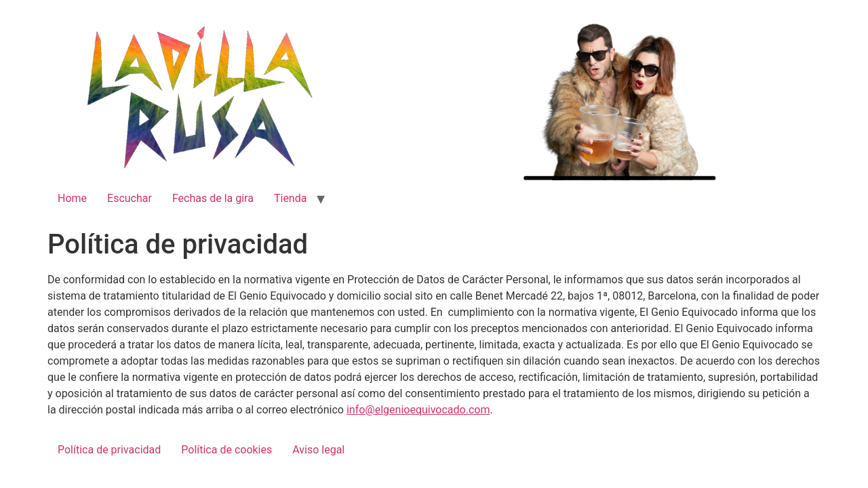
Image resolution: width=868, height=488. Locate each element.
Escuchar (130, 198)
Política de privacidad (109, 450)
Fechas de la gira (213, 198)
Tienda (290, 198)
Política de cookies (226, 450)
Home (72, 198)
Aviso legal (318, 450)
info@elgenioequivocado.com (418, 410)
